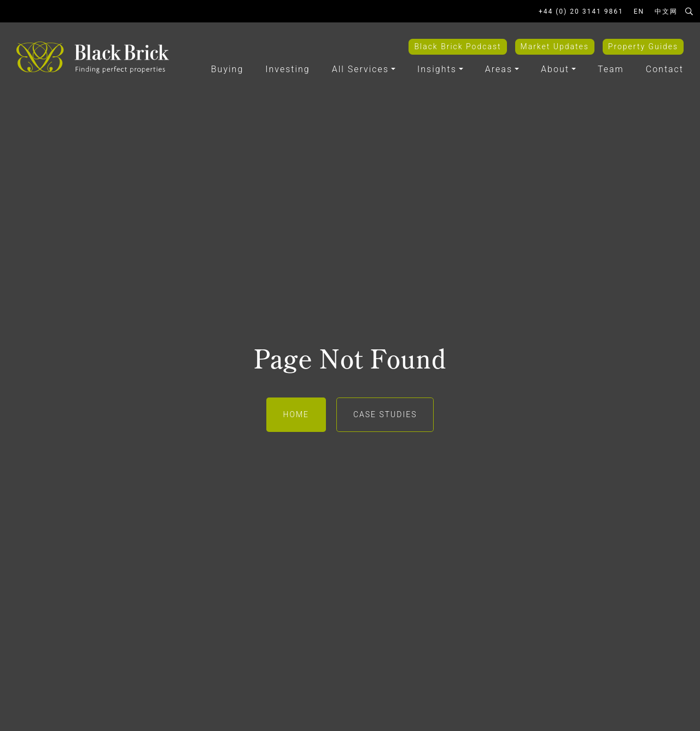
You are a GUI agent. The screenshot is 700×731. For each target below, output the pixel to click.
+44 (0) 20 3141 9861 (581, 11)
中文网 (666, 11)
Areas (499, 69)
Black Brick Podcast (457, 46)
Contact (665, 69)
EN (639, 11)
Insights (437, 69)
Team (611, 69)
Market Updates (555, 46)
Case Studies (385, 414)
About (555, 69)
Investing (287, 69)
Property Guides (643, 46)
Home (296, 414)
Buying (227, 69)
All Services (360, 69)
